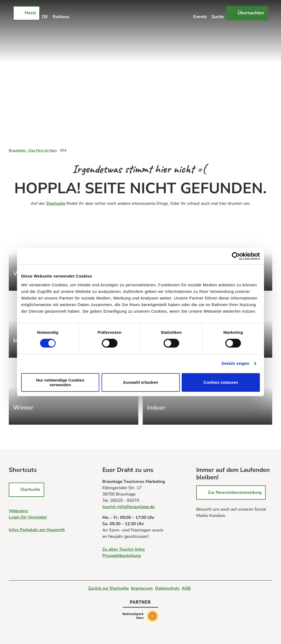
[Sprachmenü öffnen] (45, 13)
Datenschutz (167, 588)
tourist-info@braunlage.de (128, 507)
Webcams (18, 511)
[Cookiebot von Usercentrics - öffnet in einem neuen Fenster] (236, 256)
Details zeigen (235, 363)
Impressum (142, 588)
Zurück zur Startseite (108, 588)
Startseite (56, 203)
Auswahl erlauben (140, 382)
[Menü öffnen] (26, 13)
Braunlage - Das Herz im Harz (33, 150)
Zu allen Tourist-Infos (124, 549)
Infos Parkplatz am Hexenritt (37, 530)
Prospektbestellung (122, 555)
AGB (186, 588)
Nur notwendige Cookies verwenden (60, 382)
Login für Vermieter (28, 517)
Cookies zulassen (221, 382)
